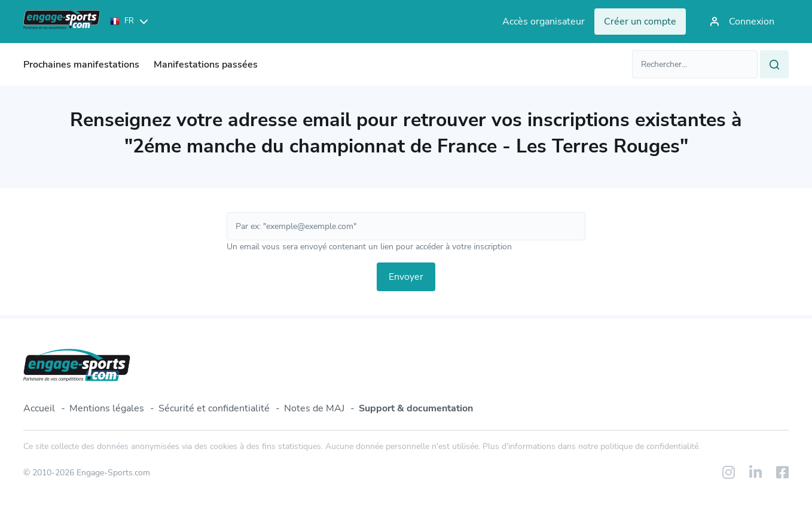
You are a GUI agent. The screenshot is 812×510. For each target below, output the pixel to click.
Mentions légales (107, 408)
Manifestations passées (206, 65)
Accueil (39, 408)
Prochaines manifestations (81, 65)
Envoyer (406, 277)
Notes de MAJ (314, 408)
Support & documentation (416, 408)
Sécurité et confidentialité (214, 408)
